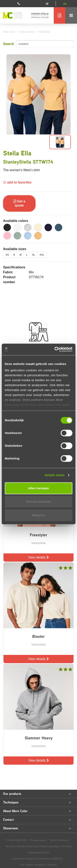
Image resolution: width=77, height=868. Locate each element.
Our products (37, 794)
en (65, 4)
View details (38, 557)
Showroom (37, 828)
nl (47, 4)
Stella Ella (44, 32)
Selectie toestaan (38, 502)
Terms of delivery (59, 840)
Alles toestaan (39, 488)
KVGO (45, 853)
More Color (9, 32)
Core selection (27, 32)
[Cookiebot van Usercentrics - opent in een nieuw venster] (55, 349)
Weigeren (38, 515)
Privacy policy (38, 840)
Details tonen (55, 475)
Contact (37, 820)
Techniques (37, 802)
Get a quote (19, 203)
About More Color (37, 811)
